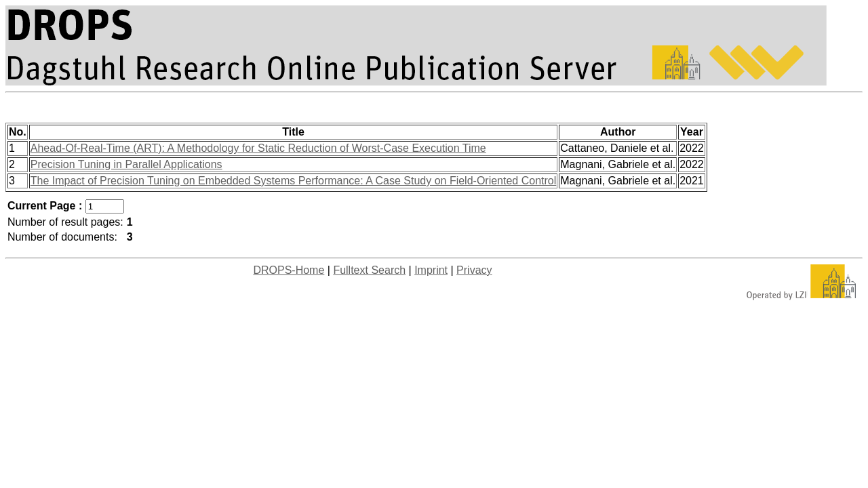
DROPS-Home (289, 270)
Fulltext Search (369, 270)
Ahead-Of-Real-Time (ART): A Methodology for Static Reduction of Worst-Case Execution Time (258, 148)
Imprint (431, 270)
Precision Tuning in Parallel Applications (126, 164)
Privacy (474, 270)
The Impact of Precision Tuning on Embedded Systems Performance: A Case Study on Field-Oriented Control (294, 181)
